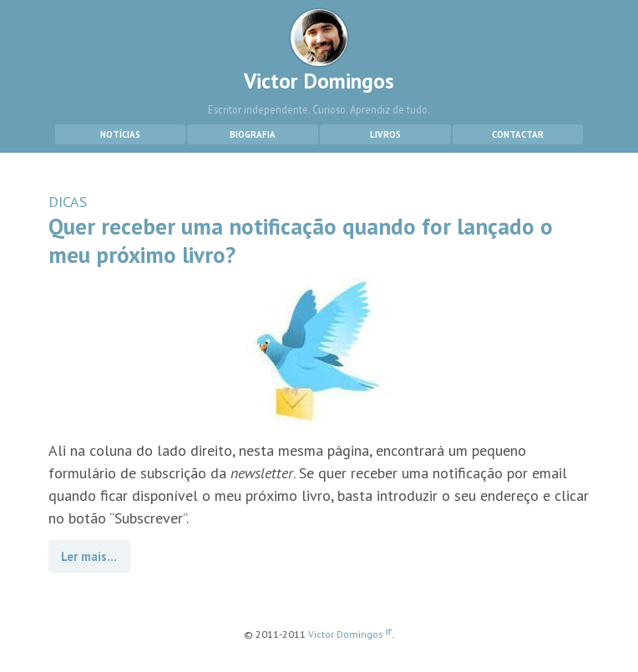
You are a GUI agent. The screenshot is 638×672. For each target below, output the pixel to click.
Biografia (253, 134)
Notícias (120, 134)
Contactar (518, 134)
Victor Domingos (319, 51)
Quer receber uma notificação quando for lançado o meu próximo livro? (301, 240)
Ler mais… (89, 556)
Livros (385, 134)
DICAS (68, 202)
